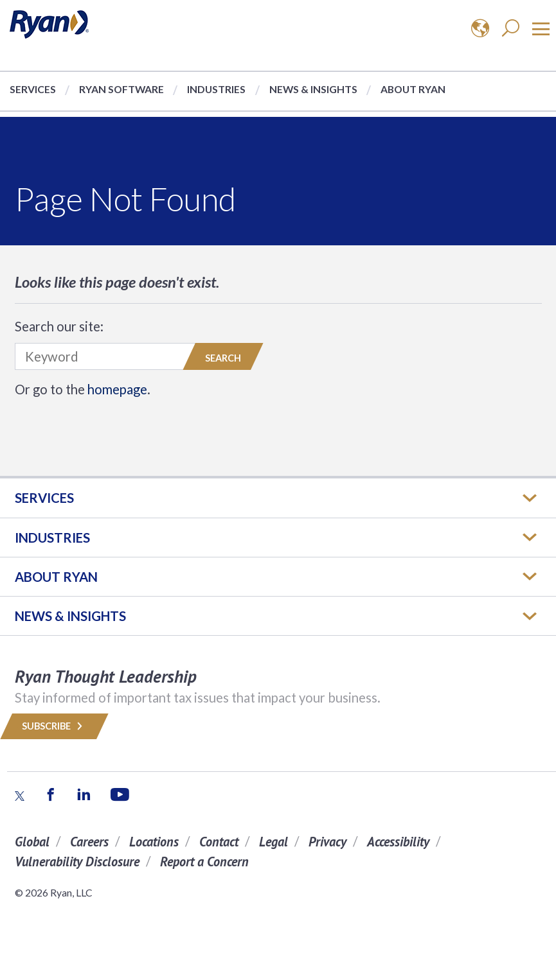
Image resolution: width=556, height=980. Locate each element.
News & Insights (313, 89)
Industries (216, 89)
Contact (219, 842)
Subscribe (54, 726)
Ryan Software (121, 89)
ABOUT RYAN (56, 577)
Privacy (327, 842)
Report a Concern (204, 862)
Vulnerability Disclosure (77, 862)
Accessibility (398, 842)
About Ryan (413, 89)
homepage (117, 389)
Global (32, 842)
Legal (274, 842)
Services (33, 89)
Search (223, 358)
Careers (89, 842)
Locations (154, 842)
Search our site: (59, 326)
